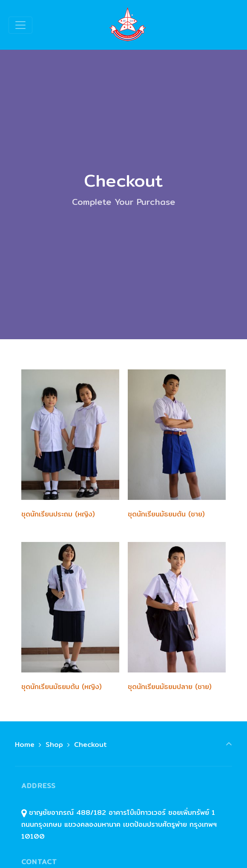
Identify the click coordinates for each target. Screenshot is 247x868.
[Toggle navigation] (20, 25)
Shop (54, 745)
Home (25, 745)
